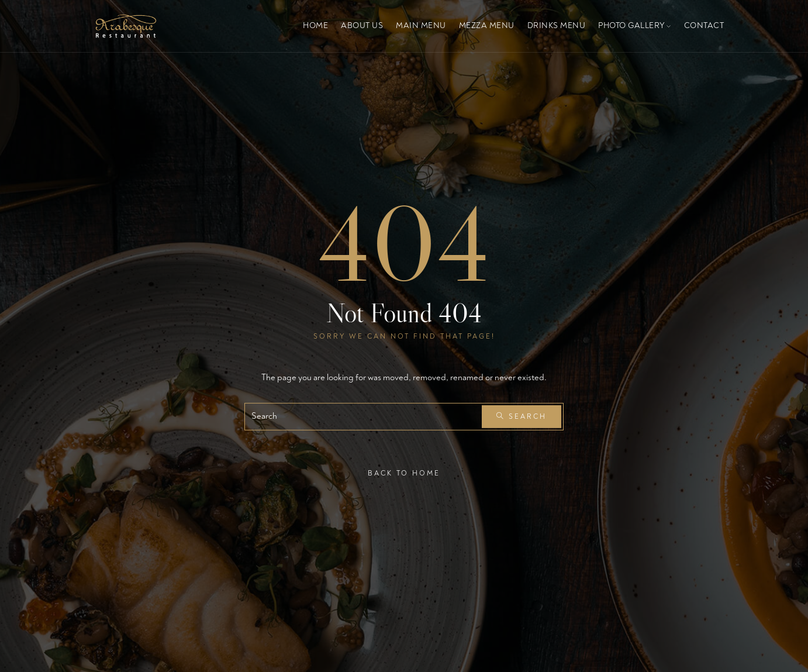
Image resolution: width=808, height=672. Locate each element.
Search (522, 417)
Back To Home (404, 473)
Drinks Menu (557, 25)
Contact (704, 25)
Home (315, 25)
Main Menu (421, 25)
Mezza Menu (487, 25)
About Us (362, 25)
